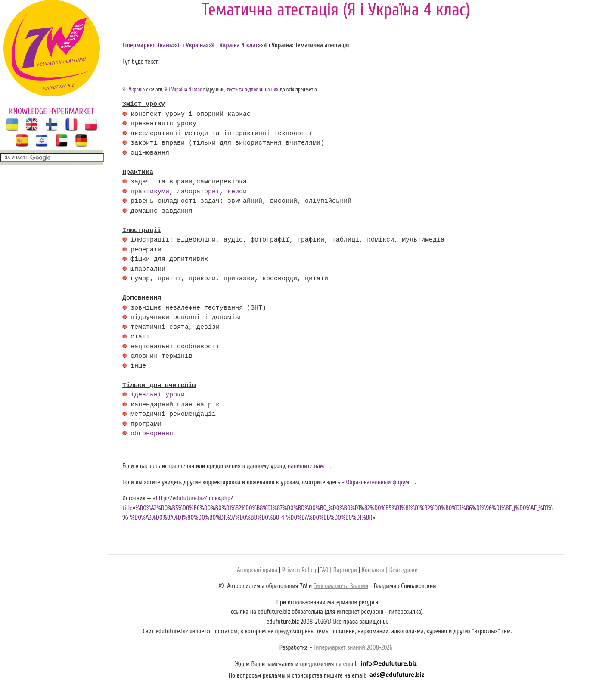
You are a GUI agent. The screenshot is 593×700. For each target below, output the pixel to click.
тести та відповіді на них (253, 90)
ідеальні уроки (158, 395)
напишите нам (306, 466)
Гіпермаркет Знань (147, 45)
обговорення (152, 434)
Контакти (373, 570)
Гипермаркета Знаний (341, 586)
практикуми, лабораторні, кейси (189, 192)
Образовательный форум (377, 482)
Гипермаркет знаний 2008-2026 (353, 648)
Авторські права (257, 570)
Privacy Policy (299, 570)
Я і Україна (192, 45)
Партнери (345, 570)
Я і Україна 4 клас (235, 45)
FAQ (324, 570)
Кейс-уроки (404, 570)
